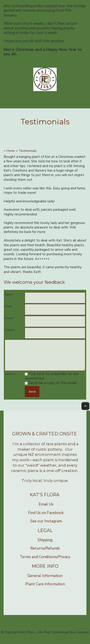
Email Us (46, 509)
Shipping (45, 545)
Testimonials (28, 151)
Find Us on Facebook (46, 518)
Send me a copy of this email (51, 388)
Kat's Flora (27, 637)
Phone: (9, 318)
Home (11, 151)
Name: (9, 295)
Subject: (10, 330)
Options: (10, 379)
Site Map (44, 637)
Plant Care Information (45, 589)
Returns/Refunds (45, 553)
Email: (9, 306)
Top (85, 411)
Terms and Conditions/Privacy (45, 562)
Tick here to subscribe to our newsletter (52, 381)
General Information (45, 580)
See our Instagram (46, 526)
